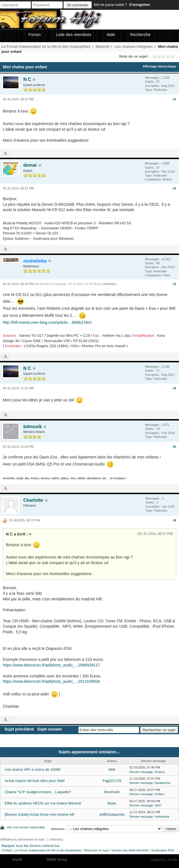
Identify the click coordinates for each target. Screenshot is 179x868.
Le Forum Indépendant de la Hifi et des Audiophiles (46, 47)
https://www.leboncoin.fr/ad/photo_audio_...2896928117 (51, 665)
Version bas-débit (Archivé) (130, 850)
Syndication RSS (163, 850)
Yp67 (158, 805)
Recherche (140, 34)
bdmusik (33, 427)
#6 (175, 520)
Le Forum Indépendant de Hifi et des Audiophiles (48, 850)
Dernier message (141, 772)
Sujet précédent (19, 729)
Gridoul (159, 772)
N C (27, 79)
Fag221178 (112, 781)
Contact (7, 850)
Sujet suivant (49, 729)
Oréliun (159, 794)
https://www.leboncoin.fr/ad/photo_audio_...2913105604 (51, 681)
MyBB (17, 859)
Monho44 (112, 792)
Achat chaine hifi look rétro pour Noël (35, 781)
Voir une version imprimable (26, 827)
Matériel (102, 47)
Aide (111, 34)
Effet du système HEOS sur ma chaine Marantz (43, 803)
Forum (34, 34)
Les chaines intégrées (134, 47)
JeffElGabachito (112, 814)
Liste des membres (74, 34)
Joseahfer (173, 860)
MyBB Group (57, 859)
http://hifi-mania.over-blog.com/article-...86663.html (47, 322)
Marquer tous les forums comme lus (30, 846)
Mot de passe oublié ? (110, 5)
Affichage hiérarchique (159, 66)
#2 (175, 188)
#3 (175, 284)
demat (30, 165)
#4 (175, 388)
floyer (112, 803)
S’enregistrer (140, 5)
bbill (112, 769)
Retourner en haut (97, 850)
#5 (175, 447)
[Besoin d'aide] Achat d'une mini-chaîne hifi (39, 814)
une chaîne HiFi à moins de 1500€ (33, 769)
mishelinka (109, 284)
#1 (175, 99)
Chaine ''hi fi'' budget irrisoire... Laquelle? (38, 792)
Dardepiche (162, 783)
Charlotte (33, 500)
